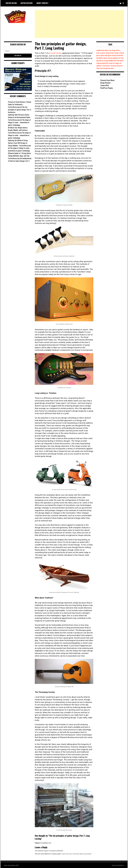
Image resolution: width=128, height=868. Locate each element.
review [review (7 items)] (98, 66)
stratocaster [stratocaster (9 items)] (120, 66)
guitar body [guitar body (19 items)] (109, 55)
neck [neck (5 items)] (106, 63)
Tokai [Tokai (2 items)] (111, 68)
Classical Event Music (107, 83)
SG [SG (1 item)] (102, 66)
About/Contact (42, 3)
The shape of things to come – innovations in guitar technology (19, 122)
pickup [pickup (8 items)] (119, 63)
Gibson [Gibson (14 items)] (98, 55)
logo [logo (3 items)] (109, 61)
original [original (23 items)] (114, 63)
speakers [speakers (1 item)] (112, 66)
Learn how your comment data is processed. (77, 854)
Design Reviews (105, 85)
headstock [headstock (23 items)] (100, 58)
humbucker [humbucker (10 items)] (107, 58)
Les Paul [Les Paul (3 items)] (105, 61)
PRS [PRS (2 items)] (122, 63)
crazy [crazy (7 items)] (110, 50)
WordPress (121, 865)
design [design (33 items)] (114, 50)
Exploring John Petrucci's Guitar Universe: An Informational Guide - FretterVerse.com (19, 117)
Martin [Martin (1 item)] (113, 61)
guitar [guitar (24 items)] (103, 55)
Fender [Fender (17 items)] (113, 53)
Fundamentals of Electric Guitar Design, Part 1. (20, 160)
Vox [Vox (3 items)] (122, 68)
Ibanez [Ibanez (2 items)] (113, 58)
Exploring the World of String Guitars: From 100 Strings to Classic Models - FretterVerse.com (20, 143)
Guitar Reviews (27, 3)
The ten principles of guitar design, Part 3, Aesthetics (20, 109)
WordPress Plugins (106, 90)
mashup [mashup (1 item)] (118, 61)
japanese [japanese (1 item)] (99, 61)
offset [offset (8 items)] (109, 63)
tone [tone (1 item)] (114, 68)
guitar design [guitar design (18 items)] (117, 55)
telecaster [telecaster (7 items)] (106, 68)
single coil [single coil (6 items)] (106, 66)
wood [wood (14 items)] (98, 71)
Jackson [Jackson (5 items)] (118, 58)
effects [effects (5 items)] (119, 50)
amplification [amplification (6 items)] (100, 50)
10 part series (56, 53)
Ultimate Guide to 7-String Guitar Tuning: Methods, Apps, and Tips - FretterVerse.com (19, 156)
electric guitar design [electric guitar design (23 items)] (103, 53)
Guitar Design (11, 3)
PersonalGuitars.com (46, 843)
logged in (47, 851)
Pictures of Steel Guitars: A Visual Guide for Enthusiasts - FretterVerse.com (19, 104)
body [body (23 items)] (106, 50)
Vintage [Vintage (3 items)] (119, 68)
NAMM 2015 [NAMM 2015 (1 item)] (100, 63)
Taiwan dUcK (105, 88)
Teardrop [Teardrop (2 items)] (99, 68)
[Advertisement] (79, 24)
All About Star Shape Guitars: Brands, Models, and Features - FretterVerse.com (18, 130)
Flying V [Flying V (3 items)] (117, 53)
